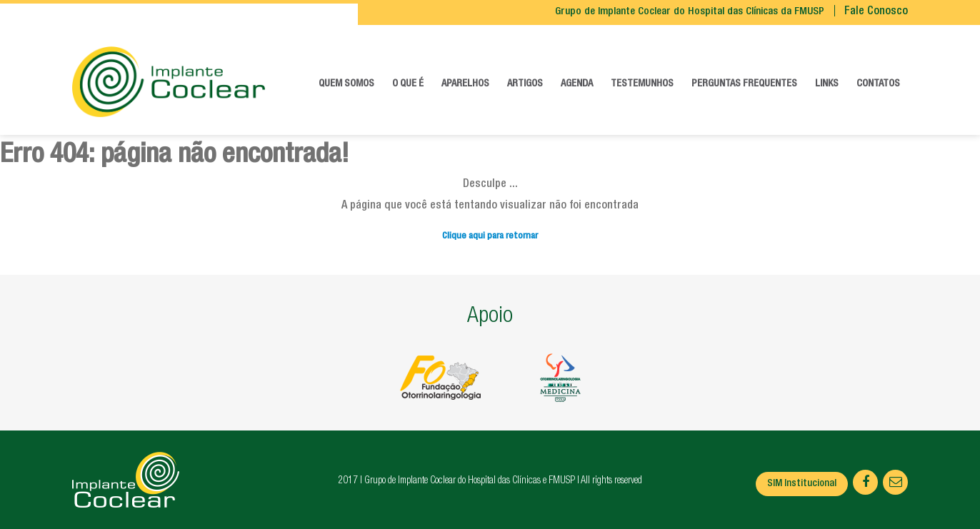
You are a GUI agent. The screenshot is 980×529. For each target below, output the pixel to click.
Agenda (577, 84)
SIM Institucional (802, 484)
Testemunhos (642, 84)
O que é (408, 84)
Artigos (525, 84)
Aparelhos (465, 84)
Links (827, 84)
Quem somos (346, 84)
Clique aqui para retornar (490, 237)
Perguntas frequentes (744, 84)
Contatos (878, 84)
